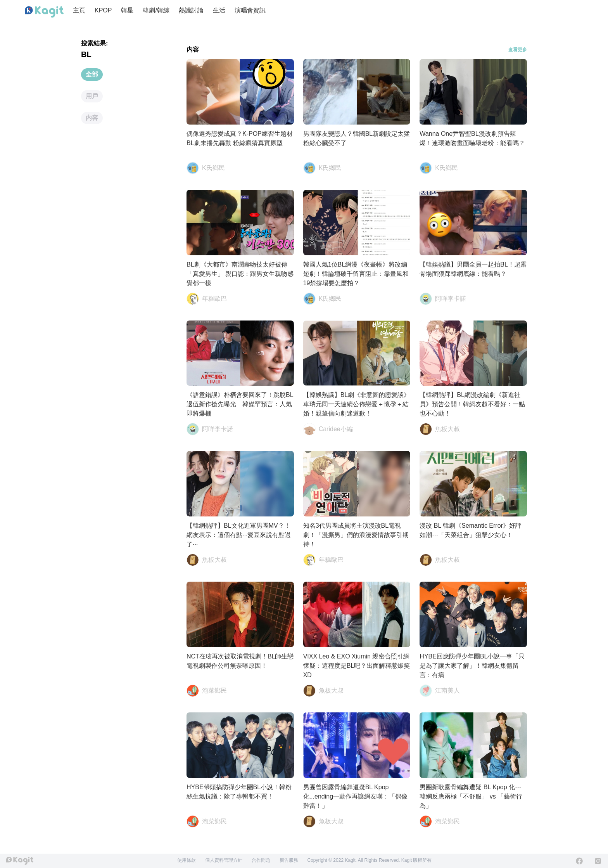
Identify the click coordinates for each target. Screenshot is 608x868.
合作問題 (261, 860)
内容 (92, 118)
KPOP (103, 10)
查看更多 (518, 50)
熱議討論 (191, 10)
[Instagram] (598, 861)
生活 (219, 10)
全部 (92, 74)
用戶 (92, 96)
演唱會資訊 (250, 10)
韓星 (127, 10)
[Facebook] (579, 861)
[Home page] (44, 12)
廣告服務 (289, 860)
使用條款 (187, 860)
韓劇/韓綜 (156, 10)
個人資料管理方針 (224, 860)
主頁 (79, 10)
